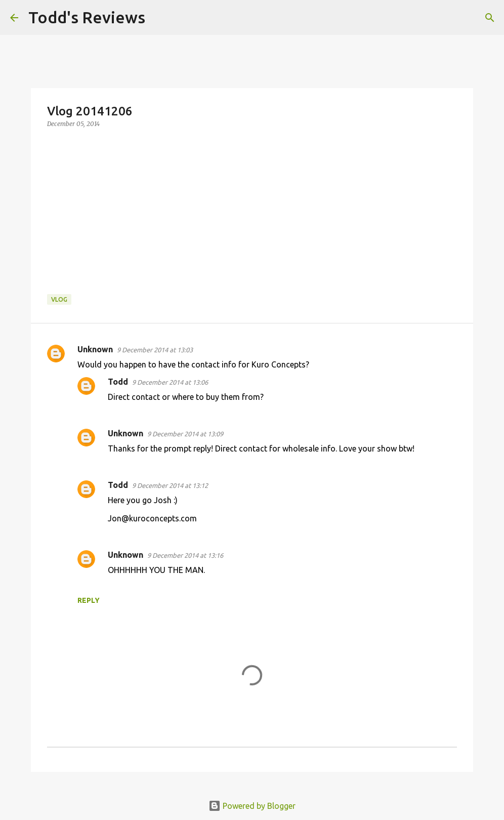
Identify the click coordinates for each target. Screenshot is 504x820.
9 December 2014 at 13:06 (170, 382)
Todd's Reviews (87, 17)
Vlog (59, 299)
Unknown (95, 349)
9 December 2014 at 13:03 (155, 350)
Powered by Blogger (252, 806)
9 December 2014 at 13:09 (185, 434)
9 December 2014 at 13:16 (185, 555)
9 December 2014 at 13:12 (170, 485)
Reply (89, 600)
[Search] (159, 18)
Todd (118, 382)
